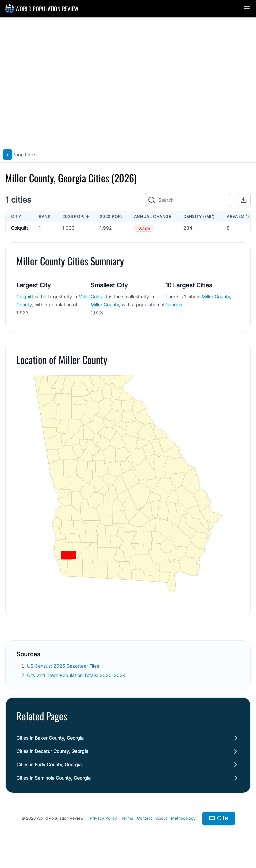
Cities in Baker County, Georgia (50, 738)
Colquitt (19, 228)
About (161, 818)
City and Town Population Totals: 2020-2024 (76, 675)
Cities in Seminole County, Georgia (53, 778)
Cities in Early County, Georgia (49, 765)
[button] (247, 9)
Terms (127, 818)
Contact (144, 818)
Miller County (105, 304)
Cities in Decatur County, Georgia (52, 751)
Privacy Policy (103, 818)
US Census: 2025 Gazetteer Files (63, 666)
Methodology (183, 818)
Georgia (174, 304)
